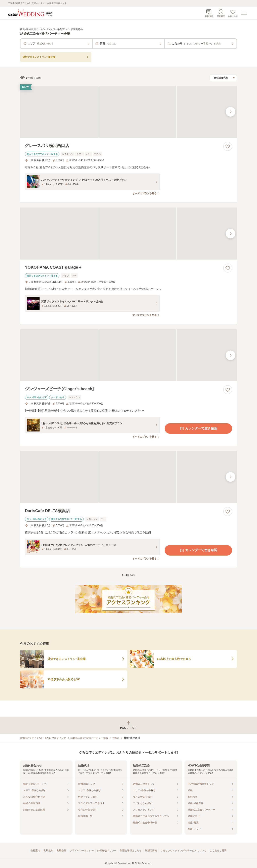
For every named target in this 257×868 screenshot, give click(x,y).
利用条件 (61, 851)
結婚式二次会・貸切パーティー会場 (89, 738)
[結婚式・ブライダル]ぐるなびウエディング (43, 738)
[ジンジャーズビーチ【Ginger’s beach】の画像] (128, 355)
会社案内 (35, 851)
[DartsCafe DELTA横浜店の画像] (128, 477)
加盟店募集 (151, 851)
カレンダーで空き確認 (198, 428)
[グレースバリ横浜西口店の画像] (128, 112)
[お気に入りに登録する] (228, 146)
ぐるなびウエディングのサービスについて (183, 851)
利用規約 (48, 851)
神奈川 (116, 738)
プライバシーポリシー (82, 851)
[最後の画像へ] (230, 112)
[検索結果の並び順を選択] (223, 78)
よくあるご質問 (218, 851)
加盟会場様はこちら (131, 851)
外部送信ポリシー (107, 851)
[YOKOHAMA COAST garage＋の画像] (128, 234)
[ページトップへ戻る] (128, 725)
